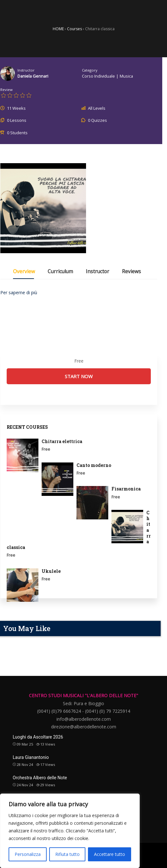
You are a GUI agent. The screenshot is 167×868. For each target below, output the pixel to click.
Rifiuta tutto (67, 854)
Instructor (26, 70)
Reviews (131, 272)
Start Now (79, 376)
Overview (24, 272)
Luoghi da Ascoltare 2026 (38, 737)
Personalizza (28, 854)
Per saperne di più (19, 292)
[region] (70, 831)
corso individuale (98, 76)
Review (7, 90)
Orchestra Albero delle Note (40, 778)
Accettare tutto (110, 854)
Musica (126, 76)
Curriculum (60, 272)
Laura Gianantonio (31, 757)
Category (90, 70)
